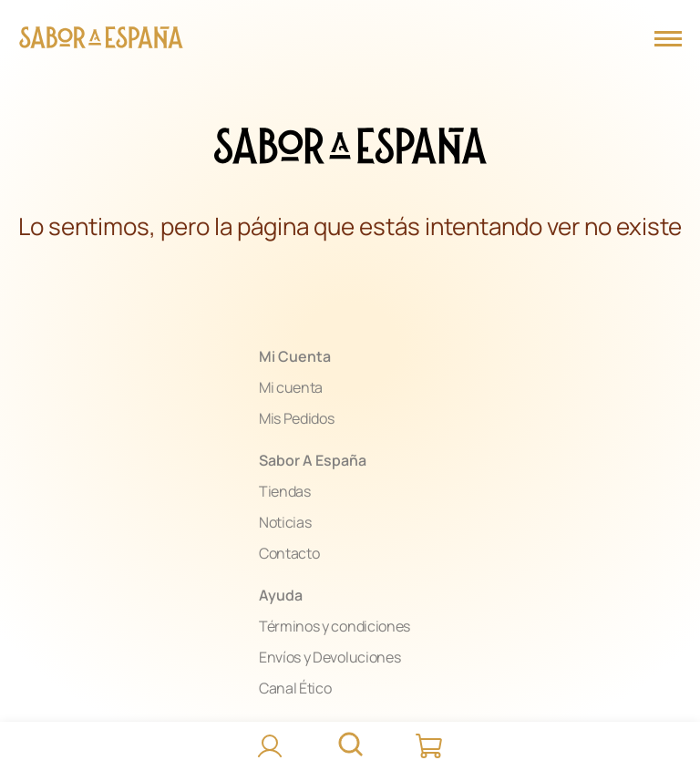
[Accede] (270, 746)
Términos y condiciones (335, 626)
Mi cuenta (291, 387)
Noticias (285, 522)
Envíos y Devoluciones (329, 657)
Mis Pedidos (296, 418)
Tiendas (285, 491)
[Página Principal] (101, 40)
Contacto (289, 553)
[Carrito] (430, 746)
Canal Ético (295, 688)
